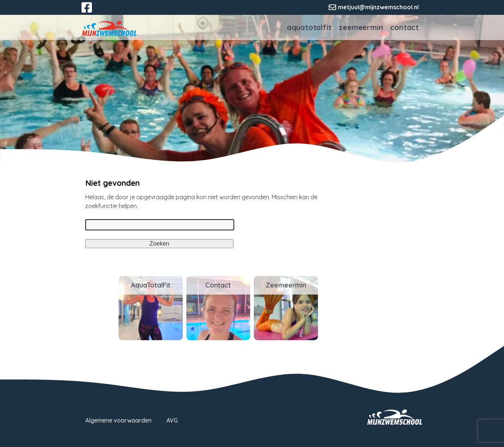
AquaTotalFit (309, 27)
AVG (172, 420)
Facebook (92, 12)
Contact (404, 27)
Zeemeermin (361, 27)
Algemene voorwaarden (118, 420)
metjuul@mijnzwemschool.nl (378, 7)
